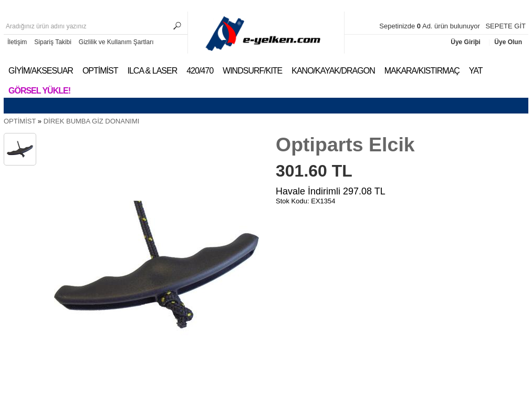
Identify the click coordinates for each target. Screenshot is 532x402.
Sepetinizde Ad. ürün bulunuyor (430, 26)
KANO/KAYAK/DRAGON (333, 71)
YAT (476, 71)
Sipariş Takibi (53, 42)
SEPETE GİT (505, 26)
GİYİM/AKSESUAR (41, 71)
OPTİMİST (100, 71)
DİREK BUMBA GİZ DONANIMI (92, 121)
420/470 (200, 71)
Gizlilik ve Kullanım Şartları (116, 42)
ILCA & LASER (152, 71)
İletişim (17, 42)
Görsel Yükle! (39, 91)
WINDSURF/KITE (252, 71)
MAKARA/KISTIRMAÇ (422, 71)
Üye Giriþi (466, 42)
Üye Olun (508, 42)
